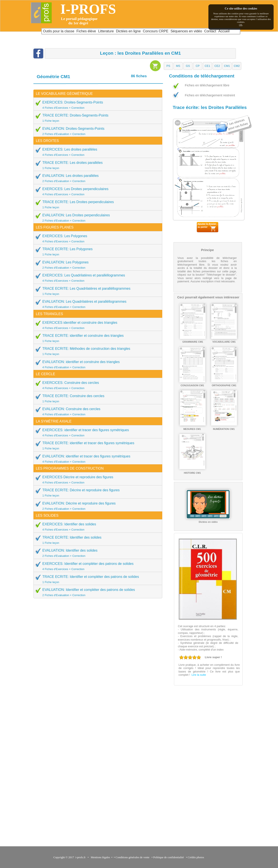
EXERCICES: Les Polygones (96, 238)
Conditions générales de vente (132, 857)
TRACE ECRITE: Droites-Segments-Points (96, 118)
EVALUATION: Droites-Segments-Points (96, 131)
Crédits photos (197, 857)
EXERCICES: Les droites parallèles (96, 152)
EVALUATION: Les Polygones (96, 265)
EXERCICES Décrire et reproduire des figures (96, 480)
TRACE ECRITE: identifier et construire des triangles (96, 338)
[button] (168, 66)
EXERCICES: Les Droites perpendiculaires (96, 191)
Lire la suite (199, 675)
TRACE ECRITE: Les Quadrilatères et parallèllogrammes (96, 291)
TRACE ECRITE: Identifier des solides (96, 540)
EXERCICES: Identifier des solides (96, 527)
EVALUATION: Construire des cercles (96, 411)
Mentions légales (100, 857)
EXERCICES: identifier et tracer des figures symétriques (96, 432)
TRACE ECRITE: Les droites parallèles (96, 165)
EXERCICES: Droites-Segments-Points (96, 105)
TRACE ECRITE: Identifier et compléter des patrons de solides (96, 579)
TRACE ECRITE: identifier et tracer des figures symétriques (96, 446)
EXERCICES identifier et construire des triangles (96, 325)
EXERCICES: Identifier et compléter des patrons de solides (96, 566)
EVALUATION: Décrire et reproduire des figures (96, 506)
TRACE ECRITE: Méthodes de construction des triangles (96, 351)
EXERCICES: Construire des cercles (96, 385)
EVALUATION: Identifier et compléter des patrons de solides (96, 592)
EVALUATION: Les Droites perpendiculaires (96, 218)
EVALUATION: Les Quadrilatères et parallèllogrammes (96, 304)
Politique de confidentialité (169, 857)
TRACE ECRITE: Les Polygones (96, 252)
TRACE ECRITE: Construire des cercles (96, 398)
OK (241, 25)
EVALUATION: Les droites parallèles (96, 178)
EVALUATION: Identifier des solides (96, 553)
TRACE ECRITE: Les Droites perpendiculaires (96, 204)
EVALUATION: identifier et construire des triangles (96, 364)
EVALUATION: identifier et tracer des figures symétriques (96, 459)
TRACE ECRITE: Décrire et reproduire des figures (96, 493)
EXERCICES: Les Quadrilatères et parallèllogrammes (96, 278)
